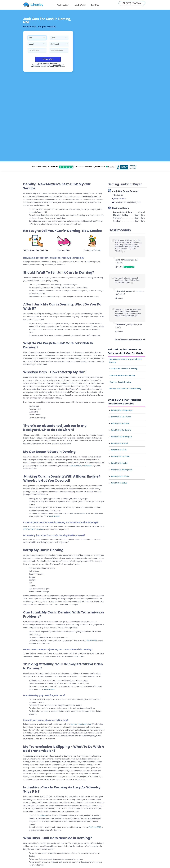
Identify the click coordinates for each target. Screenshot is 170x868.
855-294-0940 (76, 466)
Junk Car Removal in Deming (122, 375)
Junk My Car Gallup (119, 483)
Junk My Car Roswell (119, 443)
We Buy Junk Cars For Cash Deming (125, 389)
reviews (43, 815)
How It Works (80, 5)
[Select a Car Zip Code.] (37, 50)
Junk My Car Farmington (121, 437)
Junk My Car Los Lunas (120, 456)
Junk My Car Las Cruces (121, 417)
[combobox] (37, 38)
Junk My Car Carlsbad (120, 476)
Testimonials (63, 5)
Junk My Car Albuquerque (122, 410)
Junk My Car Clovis (119, 450)
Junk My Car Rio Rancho (121, 430)
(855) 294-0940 (95, 827)
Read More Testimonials (130, 340)
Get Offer (95, 5)
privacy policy (57, 65)
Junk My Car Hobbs (119, 463)
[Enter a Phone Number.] (59, 50)
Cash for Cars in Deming (120, 382)
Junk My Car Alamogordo (122, 470)
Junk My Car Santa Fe (120, 423)
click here (40, 529)
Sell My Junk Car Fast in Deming (123, 369)
